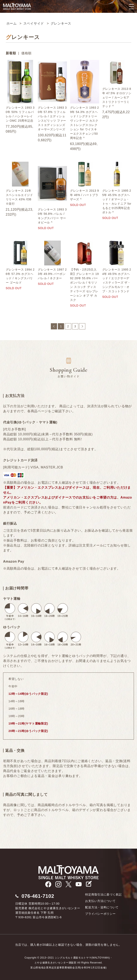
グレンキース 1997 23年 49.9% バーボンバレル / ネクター (52, 274)
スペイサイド (34, 23)
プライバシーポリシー (100, 914)
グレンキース (61, 23)
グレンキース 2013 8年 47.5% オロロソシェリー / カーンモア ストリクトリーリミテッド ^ (117, 97)
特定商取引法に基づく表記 (103, 894)
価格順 (26, 53)
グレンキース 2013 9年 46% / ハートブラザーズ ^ (85, 195)
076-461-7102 (38, 896)
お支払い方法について (100, 901)
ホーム (12, 23)
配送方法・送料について (102, 907)
